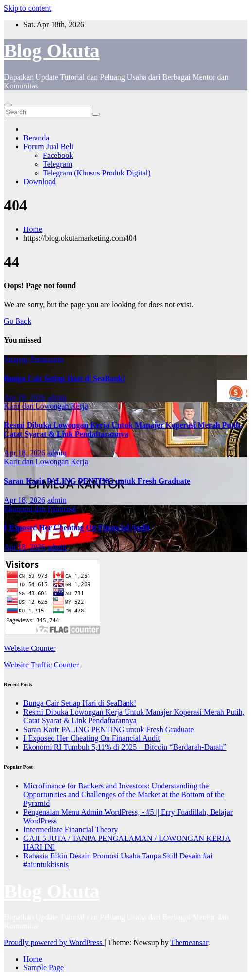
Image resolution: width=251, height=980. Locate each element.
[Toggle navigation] (8, 105)
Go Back (18, 321)
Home (33, 229)
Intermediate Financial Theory (71, 830)
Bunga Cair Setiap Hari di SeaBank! (64, 378)
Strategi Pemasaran (34, 359)
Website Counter (30, 648)
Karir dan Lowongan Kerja (46, 406)
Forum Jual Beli (48, 147)
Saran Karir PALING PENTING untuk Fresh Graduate (97, 481)
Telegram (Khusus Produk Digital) (97, 173)
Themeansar (189, 942)
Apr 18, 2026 (25, 397)
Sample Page (44, 968)
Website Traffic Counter (41, 665)
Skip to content (27, 8)
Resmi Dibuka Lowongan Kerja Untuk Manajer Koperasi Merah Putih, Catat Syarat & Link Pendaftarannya (123, 429)
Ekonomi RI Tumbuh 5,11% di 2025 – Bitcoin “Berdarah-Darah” (125, 747)
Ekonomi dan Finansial (40, 509)
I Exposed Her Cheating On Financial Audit (77, 528)
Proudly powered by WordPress (54, 942)
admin (57, 397)
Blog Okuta (52, 51)
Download (40, 182)
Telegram (57, 164)
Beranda (36, 138)
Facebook (58, 155)
